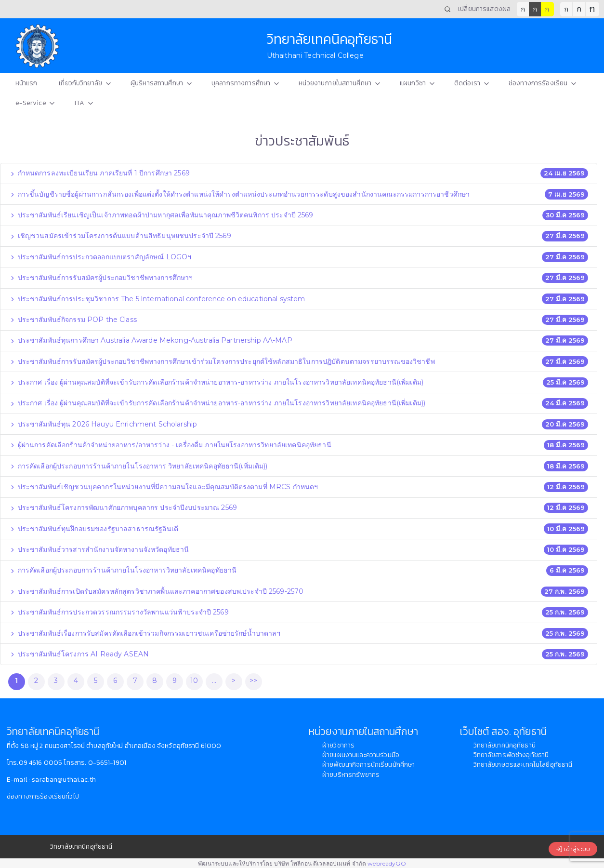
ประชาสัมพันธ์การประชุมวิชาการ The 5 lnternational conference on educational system (157, 299)
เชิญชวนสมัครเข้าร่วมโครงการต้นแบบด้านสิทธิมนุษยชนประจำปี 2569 (120, 236)
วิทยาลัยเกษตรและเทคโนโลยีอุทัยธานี (523, 765)
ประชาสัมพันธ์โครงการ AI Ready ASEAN (79, 654)
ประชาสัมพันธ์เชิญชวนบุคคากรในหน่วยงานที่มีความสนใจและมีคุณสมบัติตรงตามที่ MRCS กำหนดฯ (164, 487)
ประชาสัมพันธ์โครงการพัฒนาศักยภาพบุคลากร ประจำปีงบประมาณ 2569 (123, 507)
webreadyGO (387, 863)
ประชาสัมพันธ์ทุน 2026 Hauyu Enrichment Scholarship (103, 424)
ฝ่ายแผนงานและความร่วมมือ (361, 755)
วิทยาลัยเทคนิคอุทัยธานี (505, 745)
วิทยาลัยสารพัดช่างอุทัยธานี (511, 755)
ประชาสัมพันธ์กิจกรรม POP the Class (73, 320)
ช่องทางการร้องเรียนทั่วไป (43, 796)
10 (194, 681)
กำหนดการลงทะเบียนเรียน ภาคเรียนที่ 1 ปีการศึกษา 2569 (99, 173)
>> (253, 681)
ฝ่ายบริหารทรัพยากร (351, 775)
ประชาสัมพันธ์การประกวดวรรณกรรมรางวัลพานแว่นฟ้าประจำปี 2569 (119, 612)
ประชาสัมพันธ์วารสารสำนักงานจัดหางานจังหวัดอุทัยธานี (99, 549)
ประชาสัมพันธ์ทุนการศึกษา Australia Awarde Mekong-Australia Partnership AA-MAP (151, 340)
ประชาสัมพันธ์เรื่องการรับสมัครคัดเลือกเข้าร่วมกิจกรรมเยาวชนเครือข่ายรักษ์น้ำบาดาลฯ (145, 633)
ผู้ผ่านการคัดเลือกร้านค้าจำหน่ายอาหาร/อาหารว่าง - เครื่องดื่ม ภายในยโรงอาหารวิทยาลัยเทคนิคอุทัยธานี (170, 445)
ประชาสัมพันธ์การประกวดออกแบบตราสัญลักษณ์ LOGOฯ (100, 257)
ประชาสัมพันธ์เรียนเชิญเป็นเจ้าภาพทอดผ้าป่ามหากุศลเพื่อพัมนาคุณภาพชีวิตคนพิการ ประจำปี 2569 (161, 215)
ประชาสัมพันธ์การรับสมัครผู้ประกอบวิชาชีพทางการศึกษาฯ (101, 278)
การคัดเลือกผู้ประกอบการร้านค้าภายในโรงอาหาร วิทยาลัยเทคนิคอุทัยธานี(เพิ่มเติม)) (138, 466)
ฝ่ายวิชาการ (338, 745)
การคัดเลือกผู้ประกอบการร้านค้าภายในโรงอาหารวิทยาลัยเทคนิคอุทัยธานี (123, 570)
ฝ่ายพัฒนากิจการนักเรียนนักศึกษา (368, 765)
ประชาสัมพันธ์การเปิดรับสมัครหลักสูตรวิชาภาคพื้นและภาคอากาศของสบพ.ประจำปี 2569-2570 (157, 591)
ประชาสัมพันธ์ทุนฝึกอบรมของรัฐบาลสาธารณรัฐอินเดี (94, 529)
